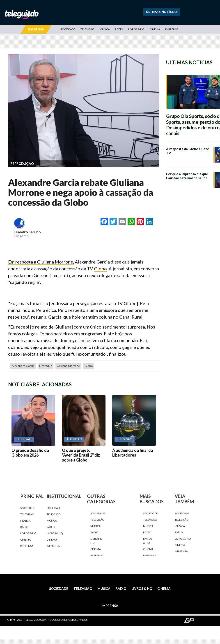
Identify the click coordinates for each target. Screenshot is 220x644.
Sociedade (68, 29)
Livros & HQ (136, 29)
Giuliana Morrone (68, 366)
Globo (100, 268)
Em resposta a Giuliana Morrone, (41, 262)
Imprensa (172, 29)
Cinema (155, 29)
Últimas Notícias (162, 12)
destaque (46, 366)
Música (105, 29)
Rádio (119, 29)
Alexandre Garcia (23, 366)
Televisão (87, 29)
